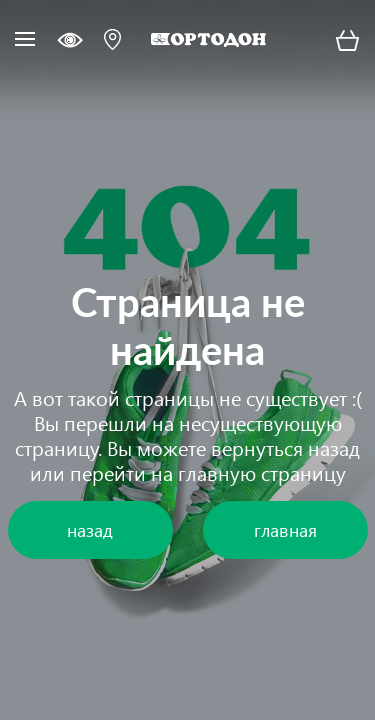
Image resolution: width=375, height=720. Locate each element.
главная (285, 529)
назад (334, 447)
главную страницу (262, 472)
